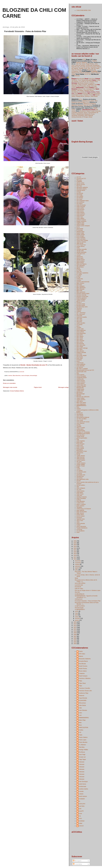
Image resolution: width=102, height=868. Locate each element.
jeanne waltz (80, 329)
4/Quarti (74, 86)
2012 (75, 627)
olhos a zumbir (81, 428)
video (78, 522)
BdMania (84, 62)
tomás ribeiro (80, 515)
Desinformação (79, 608)
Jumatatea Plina (91, 89)
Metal (76, 578)
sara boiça (80, 478)
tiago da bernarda (82, 512)
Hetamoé (82, 696)
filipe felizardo (80, 289)
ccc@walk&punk (80, 594)
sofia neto (79, 495)
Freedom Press (88, 95)
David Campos (83, 676)
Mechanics (80, 392)
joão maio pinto (81, 345)
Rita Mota (82, 747)
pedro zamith (80, 448)
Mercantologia (34, 376)
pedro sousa (80, 447)
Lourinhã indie (79, 585)
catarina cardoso (81, 242)
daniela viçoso (81, 260)
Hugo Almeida (83, 698)
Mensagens (77, 861)
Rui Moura (82, 752)
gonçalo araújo (81, 304)
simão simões (80, 491)
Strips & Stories (83, 85)
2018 (75, 555)
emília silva (80, 279)
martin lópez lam (81, 385)
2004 (75, 642)
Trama (93, 73)
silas (78, 487)
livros (78, 361)
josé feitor (79, 354)
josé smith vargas (82, 355)
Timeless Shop (93, 82)
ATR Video (82, 654)
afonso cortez (80, 183)
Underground (79, 599)
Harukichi (79, 308)
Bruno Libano (83, 671)
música (79, 408)
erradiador (82, 799)
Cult (77, 64)
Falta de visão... (79, 589)
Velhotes (77, 76)
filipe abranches (17, 376)
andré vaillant (80, 218)
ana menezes (80, 202)
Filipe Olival (82, 683)
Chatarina (82, 673)
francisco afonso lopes (83, 293)
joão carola (80, 338)
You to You (88, 74)
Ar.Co (78, 227)
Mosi (78, 407)
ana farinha (80, 198)
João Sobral (82, 705)
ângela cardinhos (81, 221)
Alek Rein (79, 186)
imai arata (79, 316)
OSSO (73, 110)
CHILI (78, 248)
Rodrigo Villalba (83, 750)
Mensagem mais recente (10, 387)
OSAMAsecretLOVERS (83, 434)
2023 (75, 546)
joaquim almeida (81, 352)
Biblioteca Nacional (77, 105)
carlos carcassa (81, 239)
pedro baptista (81, 441)
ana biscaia (80, 193)
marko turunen (81, 380)
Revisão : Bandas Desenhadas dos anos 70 (34, 365)
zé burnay (79, 529)
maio (77, 613)
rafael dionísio (81, 457)
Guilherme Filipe (84, 693)
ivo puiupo (79, 324)
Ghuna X (79, 302)
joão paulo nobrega (82, 348)
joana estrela (80, 332)
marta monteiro (81, 382)
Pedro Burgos (80, 444)
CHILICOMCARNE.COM (84, 10)
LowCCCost (80, 363)
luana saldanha (81, 364)
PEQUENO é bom (82, 451)
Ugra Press (92, 79)
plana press (80, 453)
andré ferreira (80, 209)
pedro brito (80, 442)
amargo (79, 192)
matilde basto (80, 389)
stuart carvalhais (81, 498)
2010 (75, 631)
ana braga (79, 195)
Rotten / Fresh (81, 466)
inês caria (79, 319)
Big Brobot (81, 83)
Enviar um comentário (9, 383)
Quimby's (87, 96)
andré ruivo (80, 217)
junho (77, 611)
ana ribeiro (80, 204)
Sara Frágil (82, 754)
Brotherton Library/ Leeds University (90, 111)
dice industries (81, 265)
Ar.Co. (81, 99)
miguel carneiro (81, 400)
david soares (80, 263)
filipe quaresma (81, 292)
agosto (77, 568)
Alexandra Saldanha (85, 659)
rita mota (79, 462)
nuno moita (80, 420)
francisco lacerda (81, 295)
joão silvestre (80, 351)
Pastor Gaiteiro (83, 737)
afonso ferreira (81, 184)
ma (80, 816)
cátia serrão (80, 243)
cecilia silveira (81, 246)
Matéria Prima (76, 73)
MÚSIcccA (80, 413)
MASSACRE (80, 388)
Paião (81, 735)
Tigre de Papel (95, 68)
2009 (75, 633)
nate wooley (80, 416)
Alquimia (78, 62)
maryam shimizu (81, 386)
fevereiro (78, 618)
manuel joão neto (81, 372)
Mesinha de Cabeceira (83, 397)
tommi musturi (81, 516)
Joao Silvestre (83, 710)
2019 (75, 554)
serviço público (81, 485)
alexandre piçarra (81, 189)
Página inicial (38, 387)
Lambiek (86, 87)
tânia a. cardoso (81, 504)
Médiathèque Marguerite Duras (86, 114)
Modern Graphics (89, 83)
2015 (75, 622)
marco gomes (80, 375)
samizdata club (81, 475)
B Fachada (80, 230)
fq (80, 801)
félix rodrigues (81, 286)
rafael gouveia (81, 459)
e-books (79, 276)
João (80, 708)
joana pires (80, 335)
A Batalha (79, 181)
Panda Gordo (80, 436)
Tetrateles (79, 507)
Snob (86, 68)
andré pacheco (81, 214)
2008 (75, 635)
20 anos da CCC (81, 178)
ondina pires (80, 429)
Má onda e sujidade (82, 369)
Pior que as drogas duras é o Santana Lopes (88, 590)
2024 (75, 545)
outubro (78, 564)
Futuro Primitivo (81, 299)
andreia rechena (81, 220)
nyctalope (82, 821)
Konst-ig (85, 93)
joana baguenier (81, 330)
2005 (75, 640)
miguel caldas (80, 398)
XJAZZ (78, 525)
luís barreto (80, 367)
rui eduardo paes (81, 472)
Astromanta (80, 229)
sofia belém (80, 492)
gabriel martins (81, 301)
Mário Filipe (82, 720)
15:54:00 (22, 372)
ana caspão (80, 196)
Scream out (82, 757)
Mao (78, 373)
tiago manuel (80, 513)
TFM (96, 85)
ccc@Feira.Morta (80, 606)
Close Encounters (95, 93)
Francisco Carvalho (85, 688)
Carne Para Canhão (82, 240)
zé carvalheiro (81, 531)
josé (80, 809)
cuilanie (81, 794)
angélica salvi (80, 223)
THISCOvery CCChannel (84, 509)
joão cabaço (80, 336)
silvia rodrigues (81, 488)
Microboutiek (81, 79)
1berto (81, 651)
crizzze (79, 255)
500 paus (79, 180)
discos (78, 268)
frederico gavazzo (82, 298)
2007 (75, 636)
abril (77, 615)
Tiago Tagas (82, 759)
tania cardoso (80, 506)
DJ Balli (79, 270)
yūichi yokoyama (81, 526)
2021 (75, 550)
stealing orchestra (82, 497)
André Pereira (83, 669)
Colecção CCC (81, 254)
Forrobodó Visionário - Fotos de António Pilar (25, 31)
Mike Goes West (81, 403)
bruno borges (80, 236)
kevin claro (80, 358)
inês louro (79, 321)
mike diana (80, 401)
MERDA (79, 395)
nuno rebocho (80, 423)
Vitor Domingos (83, 782)
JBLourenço (82, 703)
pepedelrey (80, 450)
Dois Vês (79, 271)
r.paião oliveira (81, 456)
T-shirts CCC (80, 503)
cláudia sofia (80, 251)
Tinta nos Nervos (76, 70)
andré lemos (80, 211)
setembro (78, 566)
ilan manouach (81, 314)
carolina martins (84, 789)
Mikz (80, 723)
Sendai (79, 481)
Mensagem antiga (63, 387)
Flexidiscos (75, 92)
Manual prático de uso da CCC (85, 370)
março (77, 617)
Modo (89, 86)
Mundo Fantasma (85, 73)
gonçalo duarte (81, 305)
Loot (80, 715)
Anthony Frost (81, 89)
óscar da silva (80, 435)
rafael (81, 823)
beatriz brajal (80, 233)
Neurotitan (75, 85)
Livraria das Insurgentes (92, 65)
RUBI (78, 467)
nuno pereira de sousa (83, 422)
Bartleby (74, 90)
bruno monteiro (81, 237)
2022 (75, 548)
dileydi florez (80, 267)
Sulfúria (79, 500)
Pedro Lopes (83, 740)
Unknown (82, 762)
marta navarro (81, 383)
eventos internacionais (83, 282)
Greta (83, 64)
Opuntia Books (81, 431)
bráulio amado (81, 235)
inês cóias (79, 320)
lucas (81, 813)
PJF (80, 732)
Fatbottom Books (89, 90)
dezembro (78, 561)
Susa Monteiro (81, 501)
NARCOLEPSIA (84, 727)
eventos (10, 376)
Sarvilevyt (74, 80)
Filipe (81, 686)
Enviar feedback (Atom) (17, 391)
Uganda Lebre (81, 519)
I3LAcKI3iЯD (83, 700)
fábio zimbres (80, 283)
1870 (84, 59)
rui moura (79, 473)
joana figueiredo (81, 333)
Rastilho (95, 61)
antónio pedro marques (83, 226)
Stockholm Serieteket (78, 115)
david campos (81, 261)
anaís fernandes (81, 205)
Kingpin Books (90, 64)
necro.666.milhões (80, 583)
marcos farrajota (25, 376)
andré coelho (80, 208)
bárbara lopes (80, 232)
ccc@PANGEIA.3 (80, 609)
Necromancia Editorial (83, 417)
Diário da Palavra (81, 264)
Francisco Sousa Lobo (85, 691)
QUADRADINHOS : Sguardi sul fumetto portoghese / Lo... (86, 597)
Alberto (81, 656)
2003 (75, 644)
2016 (75, 559)
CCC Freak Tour (81, 245)
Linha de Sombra (80, 65)
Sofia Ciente (80, 494)
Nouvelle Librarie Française (88, 67)
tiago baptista (80, 510)
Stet (89, 68)
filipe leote (79, 291)
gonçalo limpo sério (82, 307)
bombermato (83, 786)
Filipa (81, 681)
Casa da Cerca (88, 105)
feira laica (79, 285)
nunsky (79, 425)
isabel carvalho (81, 323)
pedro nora (80, 445)
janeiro (77, 620)
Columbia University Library (79, 113)
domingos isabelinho (82, 273)
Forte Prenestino (82, 86)
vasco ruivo (80, 520)
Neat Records (76, 67)
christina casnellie (82, 249)
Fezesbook (78, 587)
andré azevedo (81, 206)
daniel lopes (80, 258)
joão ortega (80, 347)
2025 (75, 543)
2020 (75, 552)
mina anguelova (81, 404)
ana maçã (79, 199)
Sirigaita (81, 68)
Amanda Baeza (83, 661)
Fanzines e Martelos (85, 678)
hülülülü (79, 311)
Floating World (80, 96)
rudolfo (78, 469)
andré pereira (80, 215)
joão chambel (80, 341)
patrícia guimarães (82, 438)
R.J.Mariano (82, 745)
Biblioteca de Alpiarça (90, 104)
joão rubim (80, 349)
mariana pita (80, 379)
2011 (75, 629)
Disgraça (90, 70)
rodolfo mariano (81, 463)
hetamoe (79, 310)
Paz (76, 93)
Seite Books (94, 96)
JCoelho (79, 327)
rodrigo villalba (81, 464)
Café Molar (80, 90)
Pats (78, 439)
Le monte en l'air (84, 82)
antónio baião (80, 224)
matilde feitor (80, 391)
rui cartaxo (80, 470)
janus (78, 326)
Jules (81, 713)
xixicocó (81, 826)
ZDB (80, 71)
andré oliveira (80, 212)
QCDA (78, 454)
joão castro (80, 339)
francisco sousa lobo (82, 296)
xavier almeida (81, 523)
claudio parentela (81, 252)
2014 (75, 624)
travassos (79, 518)
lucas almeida (80, 366)
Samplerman (80, 476)
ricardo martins (81, 460)
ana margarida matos (83, 201)
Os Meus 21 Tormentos (83, 432)
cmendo (81, 791)
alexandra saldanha (82, 187)
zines (78, 532)
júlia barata (80, 357)
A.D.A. (96, 87)
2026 (75, 541)
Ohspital (79, 426)
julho (77, 570)
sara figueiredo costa (83, 479)
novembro (78, 563)
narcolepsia (80, 414)
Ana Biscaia (82, 664)
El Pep (78, 277)
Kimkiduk (79, 360)
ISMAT (95, 108)
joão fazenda (80, 344)
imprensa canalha (82, 317)
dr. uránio (79, 274)
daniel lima (80, 257)
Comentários (77, 864)
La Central (82, 92)
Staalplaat (91, 85)
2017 (75, 557)
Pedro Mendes (83, 742)
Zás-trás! (77, 592)
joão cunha (80, 342)
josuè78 (81, 811)
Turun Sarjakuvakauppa (85, 80)
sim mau (79, 490)
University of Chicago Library (84, 117)
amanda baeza (81, 190)
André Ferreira (83, 666)
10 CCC (79, 177)
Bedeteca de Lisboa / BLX (90, 101)
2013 (75, 626)
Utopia (73, 74)
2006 (75, 638)
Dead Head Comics (77, 95)
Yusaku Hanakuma (82, 528)
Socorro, (98, 73)
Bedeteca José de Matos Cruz (80, 102)
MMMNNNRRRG (81, 406)
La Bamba (94, 71)
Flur (80, 64)
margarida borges (82, 377)
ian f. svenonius (81, 313)
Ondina (81, 730)
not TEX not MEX (81, 419)
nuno (80, 818)
